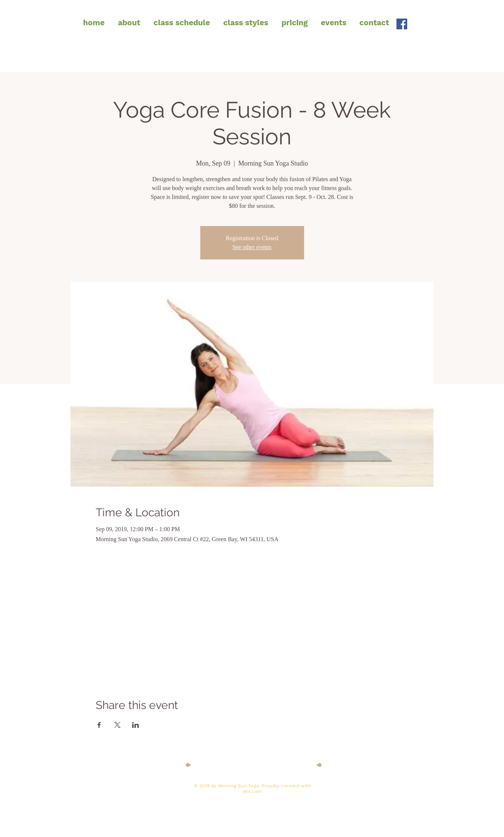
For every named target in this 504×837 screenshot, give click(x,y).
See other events (252, 247)
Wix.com (252, 791)
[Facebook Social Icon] (402, 24)
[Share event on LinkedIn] (136, 725)
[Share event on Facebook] (99, 725)
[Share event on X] (117, 725)
